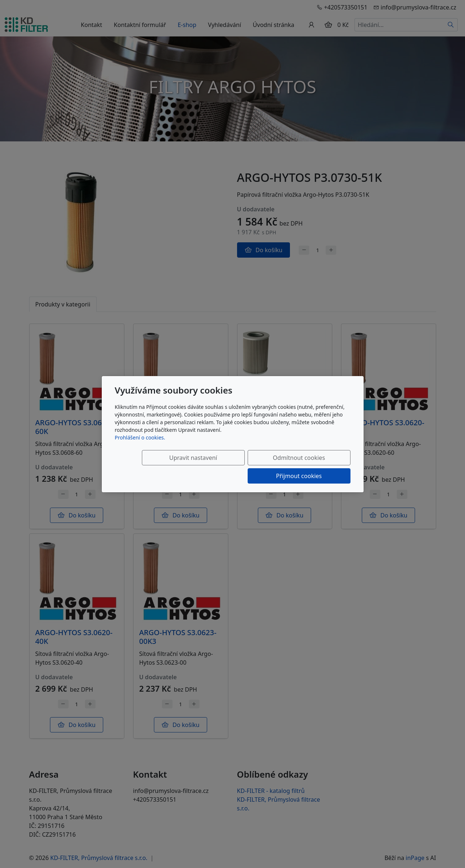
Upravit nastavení (169, 467)
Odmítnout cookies (242, 467)
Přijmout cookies (315, 467)
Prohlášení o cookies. (140, 447)
